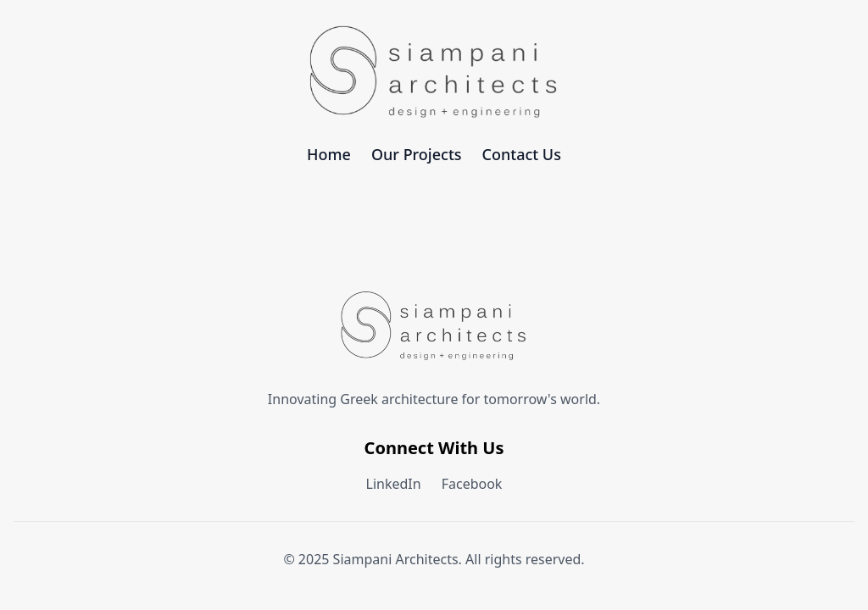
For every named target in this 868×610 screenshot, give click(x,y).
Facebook (472, 484)
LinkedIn (394, 484)
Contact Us (522, 154)
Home (329, 154)
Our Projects (417, 154)
